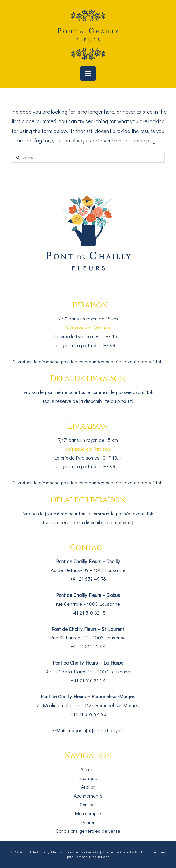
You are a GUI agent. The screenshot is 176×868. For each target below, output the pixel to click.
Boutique (88, 778)
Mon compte (88, 813)
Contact (88, 804)
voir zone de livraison (88, 327)
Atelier (88, 787)
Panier (88, 822)
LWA (133, 852)
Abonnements (88, 796)
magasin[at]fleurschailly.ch (96, 730)
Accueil (88, 769)
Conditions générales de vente (88, 831)
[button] (88, 74)
